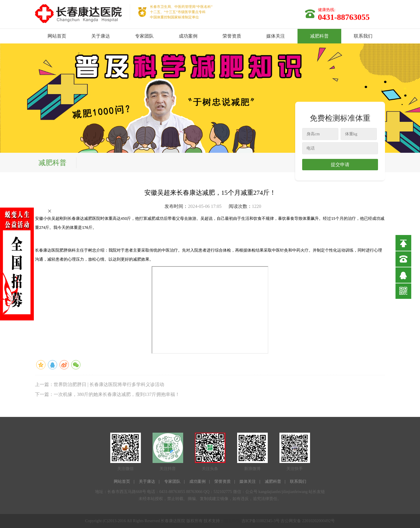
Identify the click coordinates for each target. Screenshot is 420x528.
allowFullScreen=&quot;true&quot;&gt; (210, 310)
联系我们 (363, 36)
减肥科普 (319, 36)
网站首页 (57, 36)
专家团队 (144, 36)
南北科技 (232, 521)
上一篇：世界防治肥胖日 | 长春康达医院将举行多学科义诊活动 (100, 384)
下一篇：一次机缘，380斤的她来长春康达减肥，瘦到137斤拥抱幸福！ (107, 394)
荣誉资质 (232, 36)
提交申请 (340, 165)
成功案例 (188, 36)
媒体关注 (276, 36)
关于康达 (101, 36)
